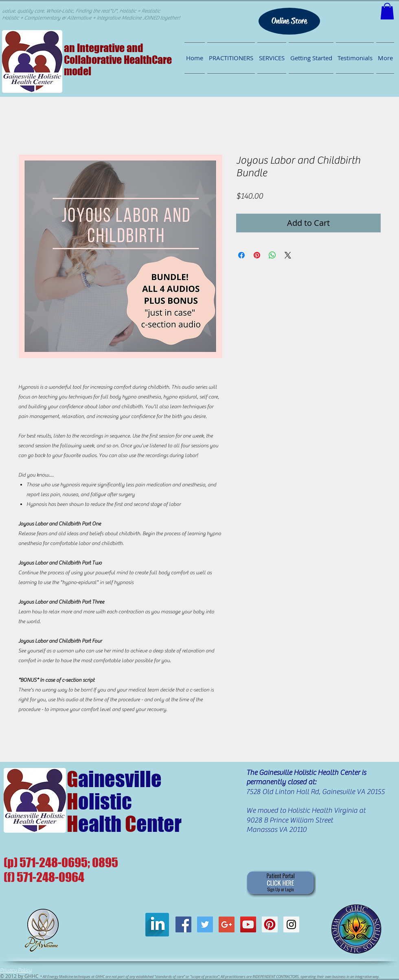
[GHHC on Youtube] (248, 924)
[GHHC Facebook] (183, 924)
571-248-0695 (54, 862)
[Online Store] (289, 21)
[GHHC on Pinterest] (270, 924)
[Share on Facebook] (241, 255)
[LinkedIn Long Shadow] (157, 925)
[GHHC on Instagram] (291, 924)
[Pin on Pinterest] (257, 255)
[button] (387, 11)
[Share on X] (288, 255)
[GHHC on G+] (227, 924)
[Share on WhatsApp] (272, 255)
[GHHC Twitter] (205, 924)
